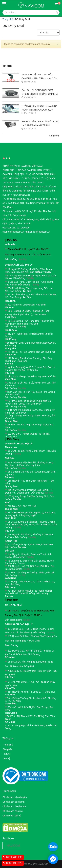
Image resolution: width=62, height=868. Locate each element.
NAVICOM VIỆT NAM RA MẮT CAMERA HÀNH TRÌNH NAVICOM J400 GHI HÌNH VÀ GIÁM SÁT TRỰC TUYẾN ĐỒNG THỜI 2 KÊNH (40, 77)
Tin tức (6, 754)
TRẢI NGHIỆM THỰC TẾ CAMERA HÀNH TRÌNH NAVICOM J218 (39, 108)
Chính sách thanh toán (14, 806)
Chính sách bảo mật (13, 811)
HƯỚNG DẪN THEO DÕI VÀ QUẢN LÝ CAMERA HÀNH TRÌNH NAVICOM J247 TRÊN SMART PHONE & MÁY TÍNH (40, 124)
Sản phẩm (8, 749)
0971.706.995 (13, 857)
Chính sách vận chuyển (15, 797)
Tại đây (23, 259)
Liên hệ (6, 758)
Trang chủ (8, 19)
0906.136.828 (13, 863)
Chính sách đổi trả (12, 816)
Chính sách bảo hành (13, 802)
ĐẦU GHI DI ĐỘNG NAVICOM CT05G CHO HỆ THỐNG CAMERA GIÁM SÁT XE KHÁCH (40, 92)
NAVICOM (13, 846)
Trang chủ (8, 745)
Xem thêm (54, 136)
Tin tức (7, 66)
